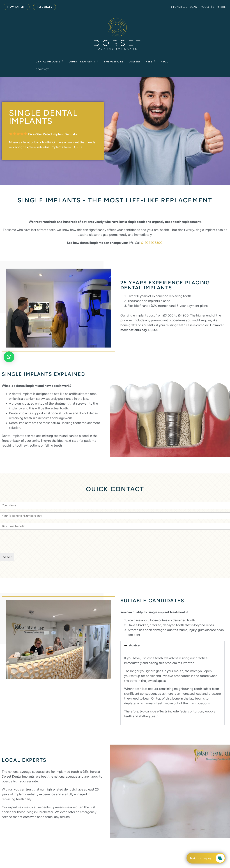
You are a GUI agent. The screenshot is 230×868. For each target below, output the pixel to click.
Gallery (135, 62)
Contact (44, 69)
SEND (7, 557)
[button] (49, 62)
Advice (134, 645)
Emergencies (114, 62)
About (167, 62)
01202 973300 (152, 243)
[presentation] (27, 547)
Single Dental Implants (43, 117)
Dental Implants (49, 62)
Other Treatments (84, 62)
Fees (151, 62)
